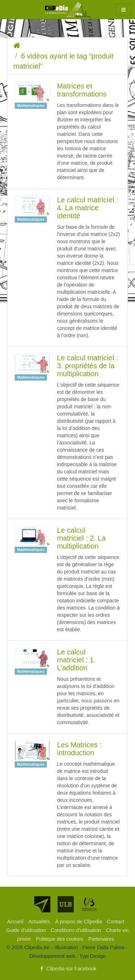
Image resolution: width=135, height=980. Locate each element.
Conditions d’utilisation (76, 930)
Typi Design (92, 956)
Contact (116, 921)
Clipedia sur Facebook (67, 968)
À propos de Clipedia (79, 921)
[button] (123, 10)
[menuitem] (16, 921)
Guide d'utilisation (27, 930)
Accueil (16, 921)
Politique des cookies (60, 939)
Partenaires (101, 939)
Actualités (40, 921)
